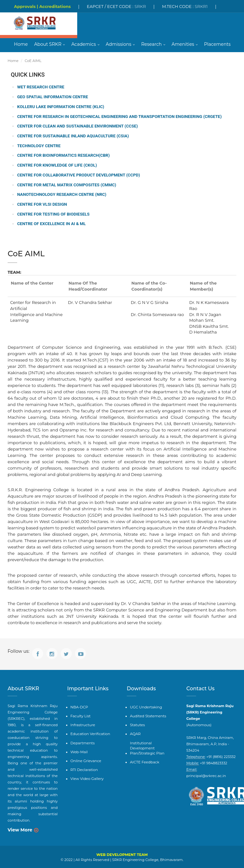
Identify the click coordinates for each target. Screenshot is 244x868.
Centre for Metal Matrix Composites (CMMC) (66, 185)
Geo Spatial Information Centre (52, 97)
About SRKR (48, 45)
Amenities (183, 45)
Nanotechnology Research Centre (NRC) (61, 194)
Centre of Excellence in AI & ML (51, 223)
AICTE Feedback (144, 755)
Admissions (119, 45)
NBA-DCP (79, 706)
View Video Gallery (87, 777)
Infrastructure (83, 724)
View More (20, 830)
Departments (82, 741)
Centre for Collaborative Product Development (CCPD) (78, 175)
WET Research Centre (41, 88)
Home (21, 45)
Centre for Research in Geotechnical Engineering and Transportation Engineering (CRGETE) (119, 117)
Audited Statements (148, 715)
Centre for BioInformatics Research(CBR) (63, 155)
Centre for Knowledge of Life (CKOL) (57, 165)
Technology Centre (39, 146)
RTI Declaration (84, 768)
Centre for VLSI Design (42, 204)
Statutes (137, 724)
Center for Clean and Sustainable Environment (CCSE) (77, 126)
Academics (83, 45)
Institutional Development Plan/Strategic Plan (153, 744)
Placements (217, 45)
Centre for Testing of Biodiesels (53, 214)
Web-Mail (79, 750)
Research (151, 45)
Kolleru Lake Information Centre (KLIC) (60, 107)
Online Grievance (85, 759)
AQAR (135, 733)
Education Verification (90, 733)
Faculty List (80, 715)
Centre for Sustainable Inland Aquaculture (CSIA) (73, 136)
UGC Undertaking (146, 706)
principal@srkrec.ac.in (206, 775)
